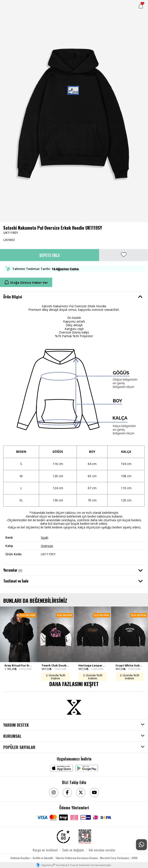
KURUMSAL (12, 736)
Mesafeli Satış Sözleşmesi (115, 858)
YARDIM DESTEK (16, 725)
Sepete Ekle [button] (50, 255)
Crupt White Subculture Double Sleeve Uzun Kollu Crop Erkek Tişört (130, 665)
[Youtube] (94, 793)
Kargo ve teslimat (45, 850)
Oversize (47, 546)
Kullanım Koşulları (20, 858)
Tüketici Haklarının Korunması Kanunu (76, 858)
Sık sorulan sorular (102, 850)
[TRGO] (63, 837)
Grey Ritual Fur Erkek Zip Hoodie (19, 665)
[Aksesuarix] (74, 707)
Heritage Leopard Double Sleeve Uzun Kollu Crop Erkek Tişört (93, 665)
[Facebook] (67, 793)
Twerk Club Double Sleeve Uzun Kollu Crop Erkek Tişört (56, 665)
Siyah (45, 537)
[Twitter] (81, 793)
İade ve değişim (73, 850)
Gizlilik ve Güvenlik (43, 858)
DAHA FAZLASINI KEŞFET (74, 684)
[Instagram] (54, 793)
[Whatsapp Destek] (141, 845)
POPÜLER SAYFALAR (19, 747)
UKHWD (9, 240)
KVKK (135, 858)
